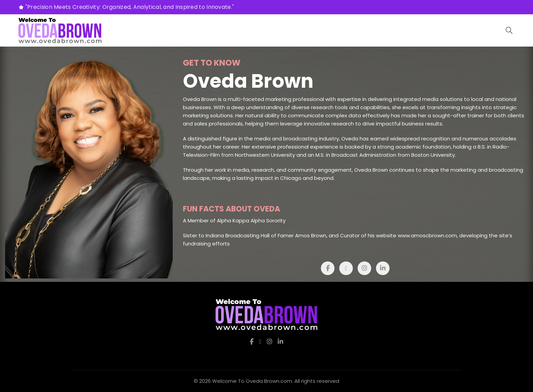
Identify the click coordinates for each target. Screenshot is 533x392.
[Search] (509, 30)
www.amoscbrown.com (427, 235)
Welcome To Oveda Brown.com (252, 381)
